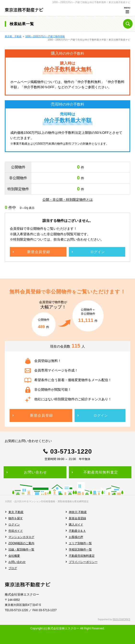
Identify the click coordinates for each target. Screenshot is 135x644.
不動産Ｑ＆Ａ (77, 531)
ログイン (14, 525)
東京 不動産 (16, 512)
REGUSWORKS (121, 619)
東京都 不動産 (13, 36)
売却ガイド (16, 531)
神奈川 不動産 (78, 512)
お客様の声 (76, 537)
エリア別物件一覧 (80, 543)
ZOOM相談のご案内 (21, 543)
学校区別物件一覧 (80, 549)
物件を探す (16, 518)
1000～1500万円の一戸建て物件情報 (45, 36)
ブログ (13, 568)
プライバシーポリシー (83, 562)
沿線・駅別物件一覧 (21, 549)
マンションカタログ (21, 537)
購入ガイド (76, 525)
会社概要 (14, 556)
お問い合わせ (17, 562)
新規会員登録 (77, 518)
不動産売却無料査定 (82, 556)
